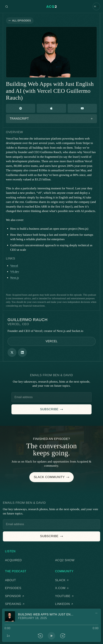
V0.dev (15, 272)
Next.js (15, 278)
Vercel (14, 266)
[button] (96, 6)
